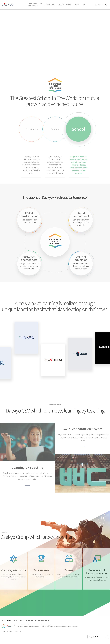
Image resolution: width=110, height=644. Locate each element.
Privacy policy (6, 621)
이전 (55, 57)
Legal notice (29, 621)
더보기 (27, 490)
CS (96, 5)
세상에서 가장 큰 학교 (56, 256)
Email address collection (43, 621)
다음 (58, 57)
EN (99, 5)
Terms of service (18, 621)
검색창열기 (106, 5)
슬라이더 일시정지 (52, 57)
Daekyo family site (94, 637)
